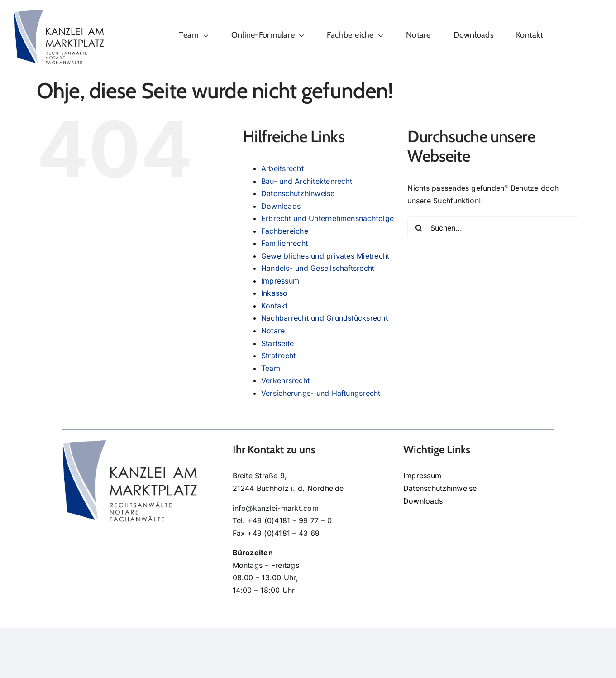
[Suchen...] (493, 228)
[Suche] (419, 228)
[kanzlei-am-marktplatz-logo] (59, 13)
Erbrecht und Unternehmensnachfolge (327, 218)
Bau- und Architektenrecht (307, 181)
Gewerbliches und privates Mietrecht (325, 256)
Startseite (277, 343)
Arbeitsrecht (282, 168)
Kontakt (275, 306)
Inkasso (275, 293)
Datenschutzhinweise (298, 193)
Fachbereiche (285, 231)
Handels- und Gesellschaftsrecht (318, 268)
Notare (273, 331)
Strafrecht (278, 356)
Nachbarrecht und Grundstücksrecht (325, 318)
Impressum (280, 281)
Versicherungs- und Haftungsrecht (321, 393)
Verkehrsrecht (285, 380)
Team (271, 368)
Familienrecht (284, 243)
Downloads (281, 206)
